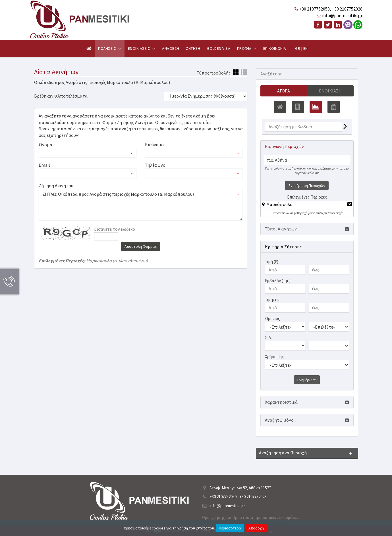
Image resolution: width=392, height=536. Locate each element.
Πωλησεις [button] (110, 48)
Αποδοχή (256, 528)
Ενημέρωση (307, 380)
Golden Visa (219, 48)
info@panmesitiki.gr (342, 15)
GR (298, 48)
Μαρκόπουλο (279, 204)
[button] (277, 204)
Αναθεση (171, 48)
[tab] (307, 205)
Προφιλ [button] (247, 48)
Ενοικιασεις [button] (142, 48)
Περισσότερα (230, 528)
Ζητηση (193, 48)
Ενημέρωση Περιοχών (307, 185)
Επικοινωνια (275, 48)
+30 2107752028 (347, 9)
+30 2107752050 (314, 9)
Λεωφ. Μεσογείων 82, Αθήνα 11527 (240, 488)
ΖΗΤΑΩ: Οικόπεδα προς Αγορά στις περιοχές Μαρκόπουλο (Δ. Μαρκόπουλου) (141, 205)
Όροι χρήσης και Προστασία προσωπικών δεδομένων (251, 517)
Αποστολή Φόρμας (141, 246)
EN (306, 48)
